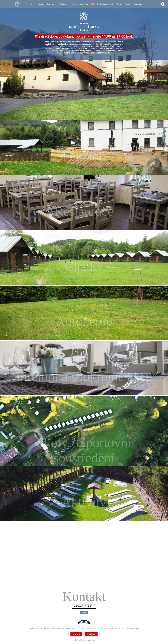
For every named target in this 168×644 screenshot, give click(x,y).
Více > (84, 158)
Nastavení (76, 634)
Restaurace (51, 4)
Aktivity (119, 4)
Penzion (41, 4)
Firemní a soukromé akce (79, 4)
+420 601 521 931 (84, 606)
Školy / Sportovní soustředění (102, 4)
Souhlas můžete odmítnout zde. (84, 640)
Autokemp (63, 4)
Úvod (33, 4)
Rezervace (138, 4)
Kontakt (128, 4)
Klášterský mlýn (84, 626)
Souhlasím (91, 634)
